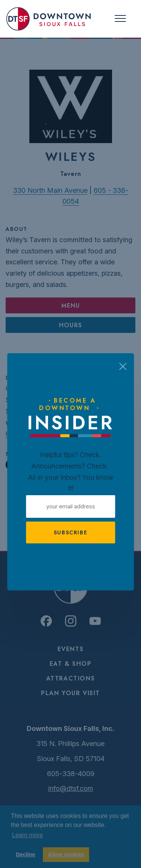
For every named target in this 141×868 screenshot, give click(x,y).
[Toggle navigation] (120, 19)
